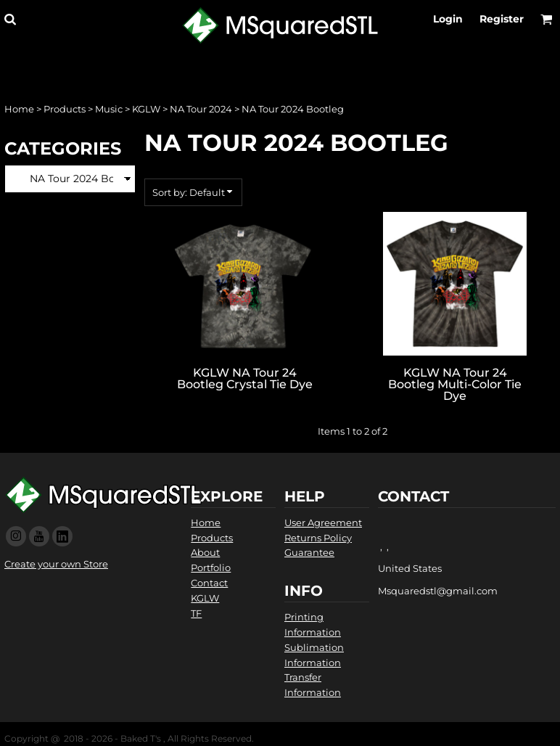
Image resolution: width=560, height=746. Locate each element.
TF (196, 613)
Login (448, 19)
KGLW (146, 109)
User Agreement (323, 522)
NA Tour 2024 (201, 109)
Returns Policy (318, 538)
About (205, 552)
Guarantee (309, 552)
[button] (10, 19)
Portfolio (211, 567)
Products (65, 109)
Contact (209, 583)
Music (109, 109)
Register (502, 19)
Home (19, 109)
